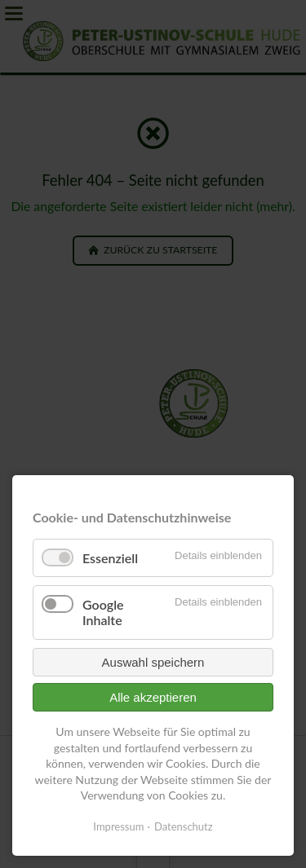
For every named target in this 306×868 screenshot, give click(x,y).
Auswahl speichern (153, 662)
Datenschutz (184, 826)
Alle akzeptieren (153, 697)
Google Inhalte (103, 612)
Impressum (118, 826)
